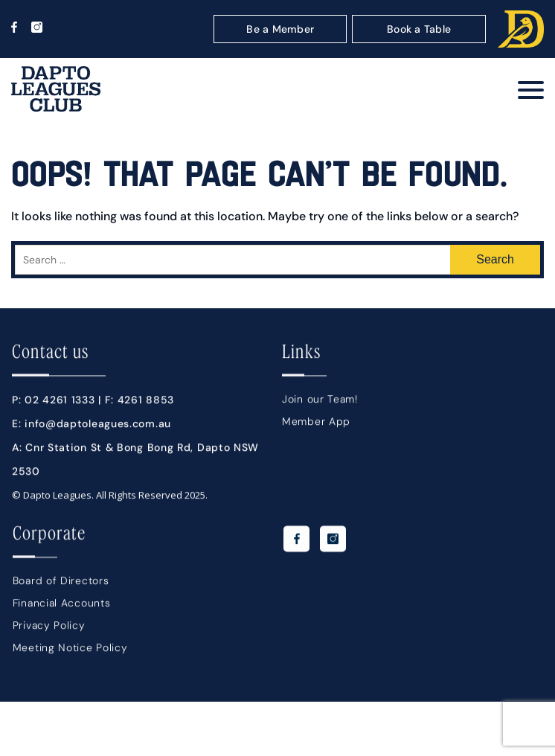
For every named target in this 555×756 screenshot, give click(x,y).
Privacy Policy (49, 630)
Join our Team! (320, 404)
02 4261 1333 (60, 405)
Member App (316, 426)
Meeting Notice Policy (70, 653)
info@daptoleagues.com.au (98, 429)
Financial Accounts (62, 608)
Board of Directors (61, 586)
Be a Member (280, 29)
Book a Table (419, 29)
